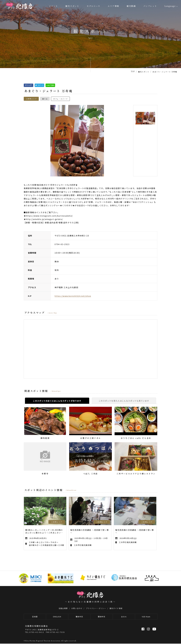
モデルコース (94, 6)
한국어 (124, 617)
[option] (77, 141)
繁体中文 (79, 617)
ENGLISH (57, 617)
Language (170, 6)
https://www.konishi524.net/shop (73, 296)
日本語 (35, 617)
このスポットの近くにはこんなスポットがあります (57, 401)
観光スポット (72, 6)
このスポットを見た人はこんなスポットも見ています (124, 401)
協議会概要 (63, 608)
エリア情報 (113, 6)
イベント (53, 6)
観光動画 (131, 6)
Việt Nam (146, 617)
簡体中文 (102, 617)
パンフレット (150, 6)
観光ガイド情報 (116, 608)
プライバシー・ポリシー (96, 608)
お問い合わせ (77, 608)
